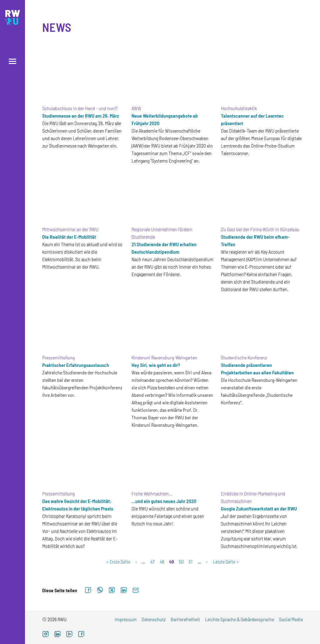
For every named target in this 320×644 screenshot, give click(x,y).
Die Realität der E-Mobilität (69, 237)
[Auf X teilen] (112, 590)
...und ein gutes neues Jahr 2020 (164, 501)
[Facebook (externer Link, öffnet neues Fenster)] (81, 635)
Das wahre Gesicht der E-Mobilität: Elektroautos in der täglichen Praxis (78, 505)
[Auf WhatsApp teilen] (100, 590)
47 (152, 561)
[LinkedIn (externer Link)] (57, 635)
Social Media (291, 619)
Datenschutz (154, 619)
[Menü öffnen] (12, 61)
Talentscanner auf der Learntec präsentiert (252, 119)
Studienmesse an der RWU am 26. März (81, 116)
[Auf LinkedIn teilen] (124, 590)
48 (162, 561)
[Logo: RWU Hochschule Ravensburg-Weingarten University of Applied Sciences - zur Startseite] (12, 17)
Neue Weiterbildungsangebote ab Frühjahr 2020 (165, 119)
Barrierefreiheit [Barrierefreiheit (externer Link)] (185, 619)
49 (172, 561)
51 (191, 561)
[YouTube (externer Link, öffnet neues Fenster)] (69, 635)
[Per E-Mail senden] (136, 590)
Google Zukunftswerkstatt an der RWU (259, 508)
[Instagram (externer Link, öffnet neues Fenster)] (46, 635)
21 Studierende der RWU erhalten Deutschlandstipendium (164, 248)
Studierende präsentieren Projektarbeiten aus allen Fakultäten (257, 369)
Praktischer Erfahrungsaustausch (76, 365)
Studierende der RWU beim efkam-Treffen (255, 240)
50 (181, 561)
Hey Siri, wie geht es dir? (156, 365)
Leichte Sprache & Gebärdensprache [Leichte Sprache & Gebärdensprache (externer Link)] (240, 619)
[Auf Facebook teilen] (88, 590)
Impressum (126, 619)
